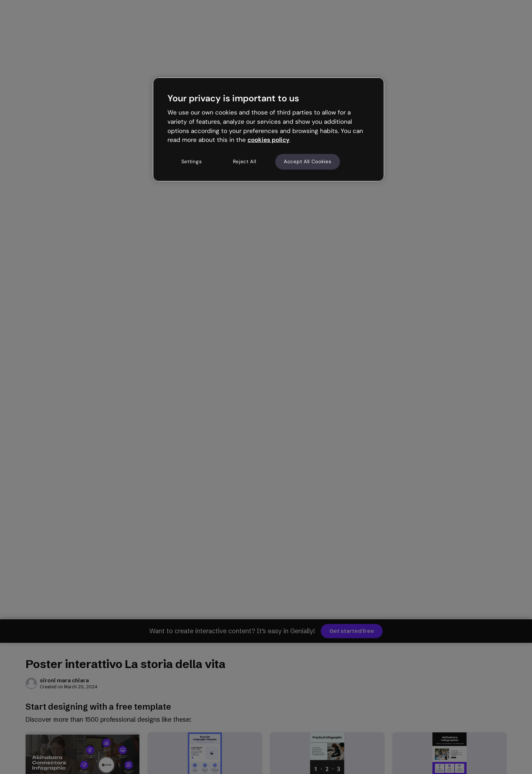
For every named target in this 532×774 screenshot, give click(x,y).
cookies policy (268, 140)
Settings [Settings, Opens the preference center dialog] (192, 161)
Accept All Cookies (308, 161)
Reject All (245, 161)
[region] (268, 129)
